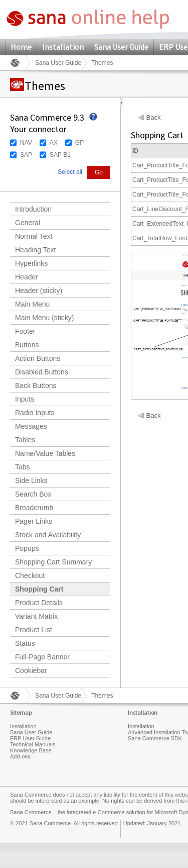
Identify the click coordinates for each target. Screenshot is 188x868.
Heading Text (35, 250)
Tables (25, 440)
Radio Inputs (35, 413)
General (28, 223)
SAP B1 (60, 155)
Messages (31, 426)
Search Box (33, 494)
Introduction (33, 209)
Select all (70, 172)
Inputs (25, 399)
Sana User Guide (121, 47)
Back (154, 118)
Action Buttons (38, 358)
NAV (26, 143)
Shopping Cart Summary (53, 562)
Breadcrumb (34, 508)
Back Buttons (36, 385)
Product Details (39, 603)
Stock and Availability (48, 535)
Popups (27, 548)
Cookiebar (31, 670)
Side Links (31, 480)
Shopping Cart (39, 589)
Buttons (27, 345)
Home (21, 47)
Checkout (30, 575)
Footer (25, 331)
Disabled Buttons (42, 372)
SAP (26, 155)
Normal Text (34, 236)
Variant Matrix (36, 616)
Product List (34, 630)
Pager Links (34, 521)
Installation (63, 47)
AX (54, 143)
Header (27, 277)
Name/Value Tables (45, 453)
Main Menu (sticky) (44, 318)
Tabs (23, 467)
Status (25, 643)
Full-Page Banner (42, 657)
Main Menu (32, 304)
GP (79, 143)
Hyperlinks (31, 263)
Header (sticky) (39, 291)
